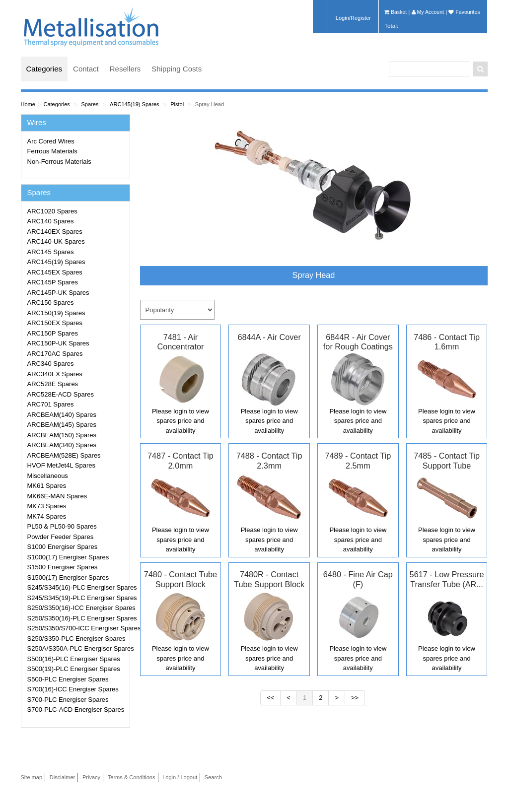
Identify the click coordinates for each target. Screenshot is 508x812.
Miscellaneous (48, 476)
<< (270, 698)
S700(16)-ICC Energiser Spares (73, 689)
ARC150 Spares (51, 303)
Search (213, 777)
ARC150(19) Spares (56, 313)
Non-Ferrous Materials (59, 162)
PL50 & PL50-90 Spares (62, 526)
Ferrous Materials (52, 151)
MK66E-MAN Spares (57, 496)
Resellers (125, 69)
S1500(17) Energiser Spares (68, 577)
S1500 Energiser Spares (63, 567)
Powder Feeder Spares (61, 537)
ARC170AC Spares (55, 354)
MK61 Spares (47, 486)
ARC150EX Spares (55, 323)
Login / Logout (180, 777)
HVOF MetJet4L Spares (62, 465)
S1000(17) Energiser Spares (68, 557)
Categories (44, 69)
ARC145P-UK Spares (58, 293)
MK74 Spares (47, 516)
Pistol (177, 104)
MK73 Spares (47, 506)
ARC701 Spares (51, 404)
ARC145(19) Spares (134, 104)
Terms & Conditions (132, 777)
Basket (396, 12)
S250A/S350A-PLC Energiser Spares (77, 648)
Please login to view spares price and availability (181, 421)
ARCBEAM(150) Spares (62, 435)
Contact (86, 69)
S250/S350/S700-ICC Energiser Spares (77, 628)
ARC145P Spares (53, 282)
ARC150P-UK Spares (58, 343)
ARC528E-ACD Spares (61, 394)
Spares (90, 104)
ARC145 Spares (51, 252)
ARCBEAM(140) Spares (62, 415)
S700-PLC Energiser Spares (68, 700)
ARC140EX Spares (55, 232)
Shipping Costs (177, 69)
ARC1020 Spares (52, 211)
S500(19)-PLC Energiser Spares (74, 669)
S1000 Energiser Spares (63, 547)
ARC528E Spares (53, 384)
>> (355, 698)
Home (28, 104)
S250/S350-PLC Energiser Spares (76, 639)
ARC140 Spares (51, 221)
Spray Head (210, 104)
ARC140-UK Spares (56, 241)
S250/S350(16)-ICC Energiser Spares (77, 608)
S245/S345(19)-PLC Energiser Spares (77, 598)
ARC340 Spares (51, 364)
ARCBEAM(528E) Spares (64, 455)
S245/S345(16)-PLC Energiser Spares (77, 587)
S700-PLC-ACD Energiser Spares (76, 710)
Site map (32, 777)
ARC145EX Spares (55, 272)
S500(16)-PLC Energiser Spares (74, 659)
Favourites (464, 12)
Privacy (91, 777)
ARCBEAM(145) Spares (62, 425)
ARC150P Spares (53, 333)
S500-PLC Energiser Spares (68, 679)
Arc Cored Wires (51, 141)
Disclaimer (63, 777)
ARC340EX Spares (55, 374)
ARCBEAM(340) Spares (62, 445)
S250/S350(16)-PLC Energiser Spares (77, 618)
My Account (428, 12)
